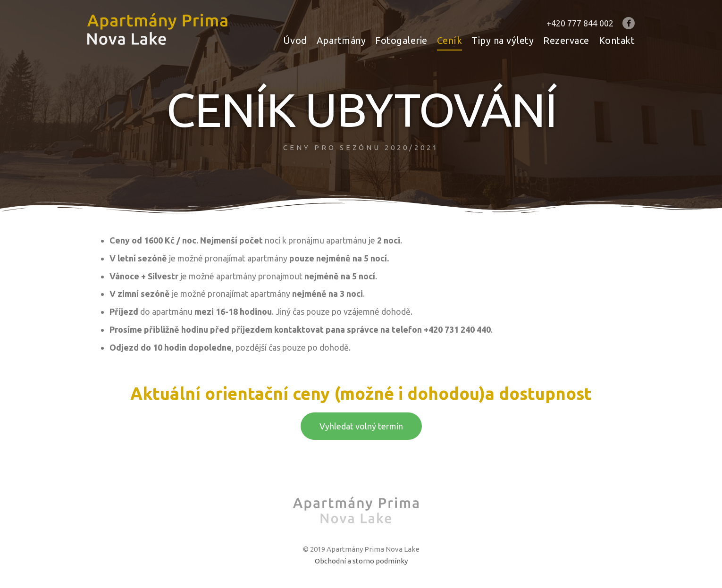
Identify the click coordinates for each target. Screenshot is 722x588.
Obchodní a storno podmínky (361, 561)
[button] (361, 426)
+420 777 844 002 (580, 23)
